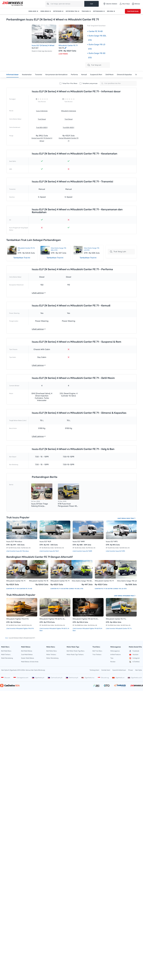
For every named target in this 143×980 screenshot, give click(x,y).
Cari (91, 4)
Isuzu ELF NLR (45, 542)
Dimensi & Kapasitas (124, 75)
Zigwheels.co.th (135, 678)
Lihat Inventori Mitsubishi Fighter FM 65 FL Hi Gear (54, 630)
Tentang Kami (94, 670)
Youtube (134, 655)
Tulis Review (42, 102)
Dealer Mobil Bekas (28, 658)
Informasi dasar (12, 75)
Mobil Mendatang (7, 658)
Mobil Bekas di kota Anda (30, 662)
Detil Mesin (109, 75)
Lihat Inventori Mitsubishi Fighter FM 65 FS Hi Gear (87, 630)
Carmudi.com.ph (55, 678)
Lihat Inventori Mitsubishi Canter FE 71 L (119, 628)
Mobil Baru (32, 11)
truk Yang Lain (94, 65)
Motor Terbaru (51, 655)
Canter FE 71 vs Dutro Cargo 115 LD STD (111, 589)
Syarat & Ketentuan (119, 670)
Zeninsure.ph (72, 678)
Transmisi (39, 75)
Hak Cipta (139, 670)
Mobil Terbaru (6, 655)
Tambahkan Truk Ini (22, 258)
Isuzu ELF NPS (112, 542)
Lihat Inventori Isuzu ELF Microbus (18, 551)
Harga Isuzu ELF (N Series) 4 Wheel (42, 140)
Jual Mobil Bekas (27, 655)
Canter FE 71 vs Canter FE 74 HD (19, 589)
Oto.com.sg (103, 678)
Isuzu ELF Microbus (14, 542)
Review (113, 662)
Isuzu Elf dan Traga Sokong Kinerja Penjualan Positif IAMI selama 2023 (41, 505)
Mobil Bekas (45, 11)
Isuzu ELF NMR (79, 542)
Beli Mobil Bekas (27, 651)
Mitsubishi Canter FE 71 (68, 45)
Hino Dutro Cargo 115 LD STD (127, 581)
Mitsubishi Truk (129, 596)
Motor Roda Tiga (72, 11)
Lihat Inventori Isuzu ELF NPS (115, 551)
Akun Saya (125, 4)
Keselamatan (27, 75)
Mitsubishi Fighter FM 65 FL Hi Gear (53, 619)
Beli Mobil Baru (6, 651)
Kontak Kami (106, 670)
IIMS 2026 (110, 11)
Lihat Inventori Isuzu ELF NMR (82, 551)
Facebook (134, 651)
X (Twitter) (134, 662)
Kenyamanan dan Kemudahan (56, 75)
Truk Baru (85, 11)
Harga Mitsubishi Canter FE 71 (69, 140)
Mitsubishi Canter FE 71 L (116, 619)
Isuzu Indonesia (42, 111)
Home (7, 638)
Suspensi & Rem (96, 75)
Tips (112, 658)
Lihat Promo (63, 54)
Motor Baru (57, 11)
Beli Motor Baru (52, 651)
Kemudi (84, 75)
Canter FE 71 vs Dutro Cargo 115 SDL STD (67, 589)
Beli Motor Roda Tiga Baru (76, 651)
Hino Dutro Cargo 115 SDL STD (82, 581)
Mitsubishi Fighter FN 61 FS (17, 619)
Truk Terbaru (97, 655)
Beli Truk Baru (97, 651)
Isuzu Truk (131, 518)
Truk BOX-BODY (42, 128)
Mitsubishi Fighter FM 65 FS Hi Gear (86, 619)
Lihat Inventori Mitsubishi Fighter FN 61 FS (20, 628)
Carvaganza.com (21, 678)
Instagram (134, 658)
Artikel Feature (115, 655)
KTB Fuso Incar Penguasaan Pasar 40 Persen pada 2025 (67, 505)
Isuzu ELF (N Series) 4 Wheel (43, 45)
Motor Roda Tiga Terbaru (75, 655)
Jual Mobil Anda (133, 11)
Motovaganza (98, 11)
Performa (74, 75)
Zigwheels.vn (118, 678)
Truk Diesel (42, 119)
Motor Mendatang (52, 658)
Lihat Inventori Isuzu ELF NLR (49, 551)
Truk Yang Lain (118, 252)
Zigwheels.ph (38, 678)
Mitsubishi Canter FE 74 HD (39, 581)
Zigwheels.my (88, 678)
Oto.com (6, 678)
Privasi (131, 670)
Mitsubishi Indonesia (69, 111)
